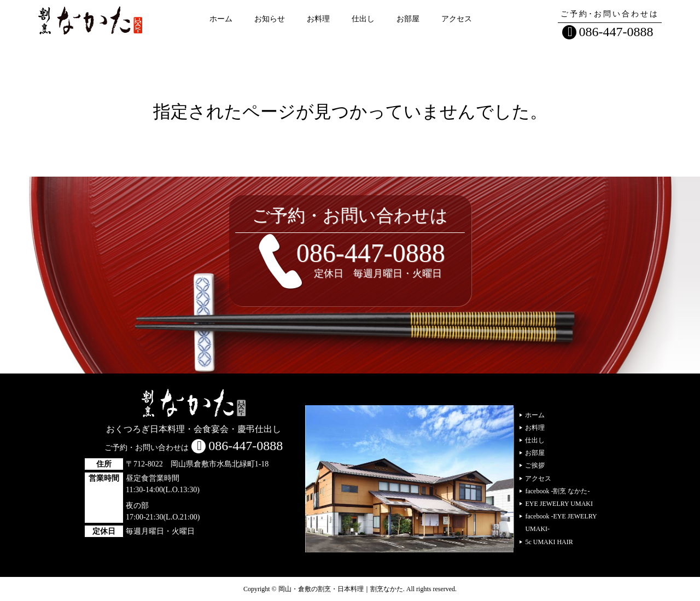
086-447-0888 (616, 32)
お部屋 (408, 19)
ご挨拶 (535, 465)
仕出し (363, 19)
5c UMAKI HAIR (549, 542)
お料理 (318, 19)
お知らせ (270, 19)
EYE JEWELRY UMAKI (559, 504)
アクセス (457, 19)
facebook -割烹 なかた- (557, 491)
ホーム (221, 19)
